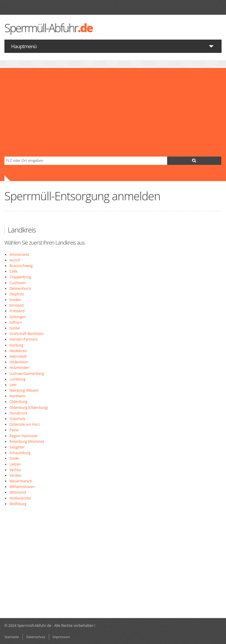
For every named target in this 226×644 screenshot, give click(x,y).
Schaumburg (20, 453)
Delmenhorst (20, 288)
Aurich (15, 260)
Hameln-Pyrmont (24, 339)
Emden (15, 300)
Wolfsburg (18, 504)
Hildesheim (19, 362)
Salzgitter (17, 447)
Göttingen (18, 317)
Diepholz (17, 294)
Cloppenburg (20, 277)
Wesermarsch (21, 481)
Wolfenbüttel (20, 498)
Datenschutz (36, 637)
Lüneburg (17, 379)
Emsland (17, 305)
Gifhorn (16, 322)
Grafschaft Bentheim (27, 334)
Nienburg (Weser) (24, 390)
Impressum (61, 637)
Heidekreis (18, 351)
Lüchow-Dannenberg (27, 374)
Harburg (16, 345)
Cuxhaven (18, 283)
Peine (14, 430)
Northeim (17, 396)
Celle (13, 271)
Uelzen (15, 464)
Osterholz (17, 419)
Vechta (15, 470)
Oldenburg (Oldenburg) (29, 408)
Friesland (17, 311)
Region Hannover (24, 436)
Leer (13, 385)
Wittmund (18, 492)
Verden (15, 475)
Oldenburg (18, 402)
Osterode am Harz (25, 424)
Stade (14, 458)
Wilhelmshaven (22, 487)
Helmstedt (18, 356)
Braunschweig (21, 266)
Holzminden (20, 368)
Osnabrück (18, 413)
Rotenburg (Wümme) (27, 441)
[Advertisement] (113, 112)
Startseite (12, 637)
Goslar (15, 328)
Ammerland (19, 254)
